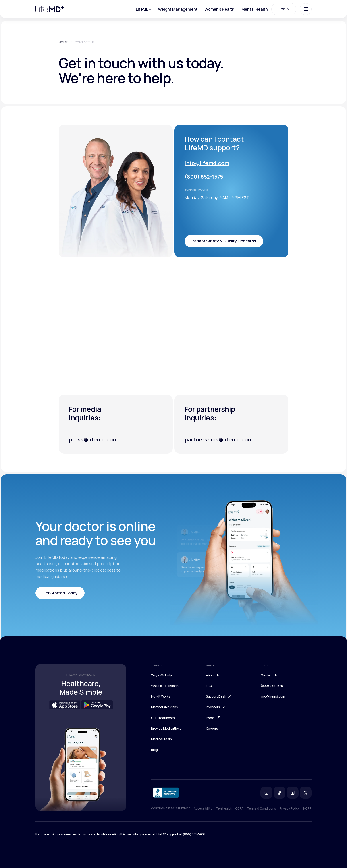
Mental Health (255, 9)
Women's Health (219, 9)
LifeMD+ (143, 9)
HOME (63, 42)
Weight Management (178, 9)
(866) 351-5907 (194, 834)
